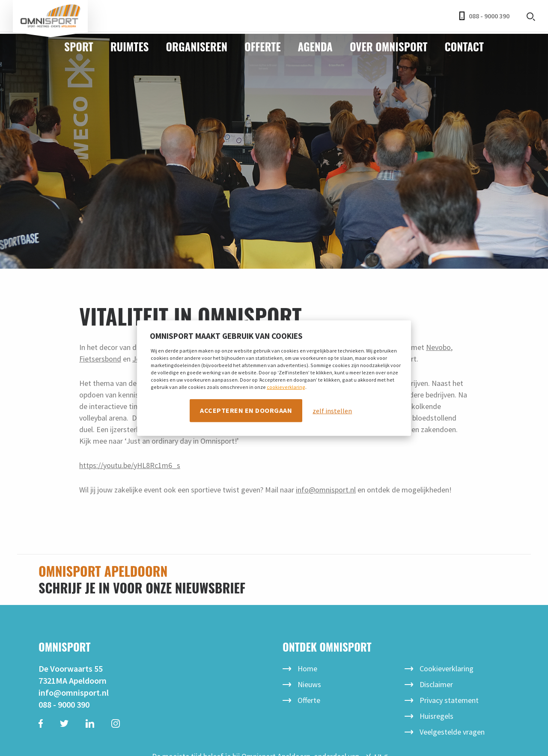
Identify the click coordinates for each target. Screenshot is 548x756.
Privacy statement (449, 700)
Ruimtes (130, 46)
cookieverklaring (286, 387)
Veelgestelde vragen (452, 732)
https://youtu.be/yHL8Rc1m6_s (130, 465)
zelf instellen (332, 411)
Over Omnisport (389, 46)
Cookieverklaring (447, 669)
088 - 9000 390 (484, 16)
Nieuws (309, 684)
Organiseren (197, 46)
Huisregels (436, 716)
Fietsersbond (100, 359)
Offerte (263, 46)
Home (307, 669)
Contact (464, 46)
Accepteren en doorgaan (246, 410)
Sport (79, 46)
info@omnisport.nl (74, 692)
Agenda (315, 46)
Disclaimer (436, 684)
